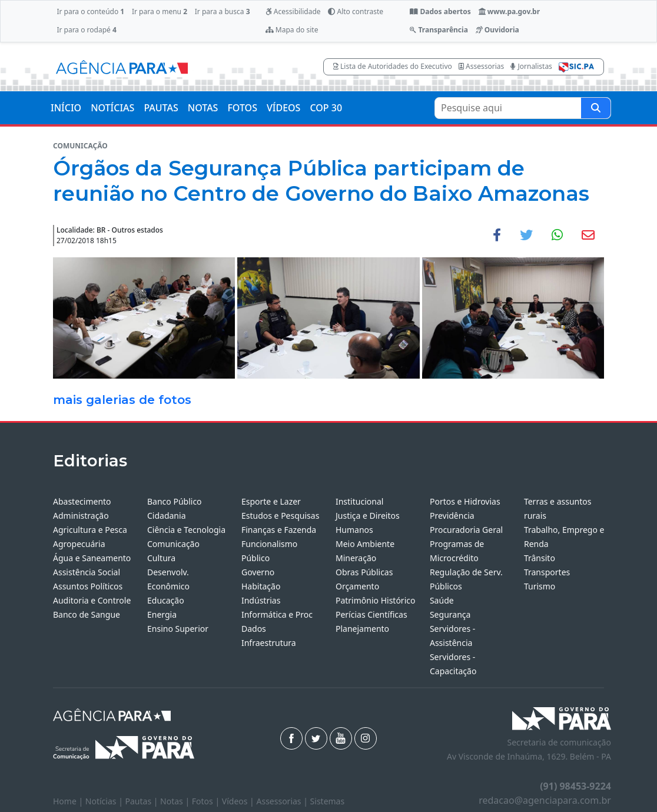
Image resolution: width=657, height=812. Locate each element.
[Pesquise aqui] (596, 108)
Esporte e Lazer (271, 501)
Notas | (176, 801)
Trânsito (540, 558)
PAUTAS (161, 108)
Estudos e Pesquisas (280, 516)
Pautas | (143, 801)
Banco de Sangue (87, 614)
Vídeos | (239, 801)
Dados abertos (440, 11)
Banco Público (175, 501)
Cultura (161, 558)
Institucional (359, 501)
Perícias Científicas (371, 614)
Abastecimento (82, 501)
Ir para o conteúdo (90, 11)
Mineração (356, 558)
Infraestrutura (269, 643)
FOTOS (242, 108)
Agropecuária (79, 544)
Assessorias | (283, 801)
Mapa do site (292, 30)
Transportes (547, 572)
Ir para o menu (160, 11)
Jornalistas (531, 66)
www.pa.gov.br (510, 11)
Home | (69, 801)
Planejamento (362, 629)
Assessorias (481, 66)
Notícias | (105, 801)
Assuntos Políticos (88, 586)
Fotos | (207, 801)
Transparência (439, 30)
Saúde (442, 600)
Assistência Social (87, 572)
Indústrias (261, 600)
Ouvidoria (497, 30)
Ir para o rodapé (86, 30)
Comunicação (173, 544)
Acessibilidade (293, 11)
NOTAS (203, 108)
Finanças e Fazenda (279, 530)
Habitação (261, 586)
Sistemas (328, 801)
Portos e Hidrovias (465, 501)
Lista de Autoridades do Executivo (393, 66)
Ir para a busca (223, 11)
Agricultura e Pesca (90, 530)
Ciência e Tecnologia (186, 530)
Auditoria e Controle (92, 600)
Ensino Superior (178, 629)
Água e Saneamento (92, 558)
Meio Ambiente (365, 544)
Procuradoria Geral (466, 530)
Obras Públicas (364, 572)
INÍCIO (66, 108)
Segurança (450, 614)
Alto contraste (356, 11)
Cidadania (167, 516)
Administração (81, 516)
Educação (166, 600)
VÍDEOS (283, 108)
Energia (162, 614)
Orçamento (357, 586)
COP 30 (326, 108)
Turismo (540, 586)
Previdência (452, 516)
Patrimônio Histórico (376, 600)
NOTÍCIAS (112, 108)
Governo (258, 572)
